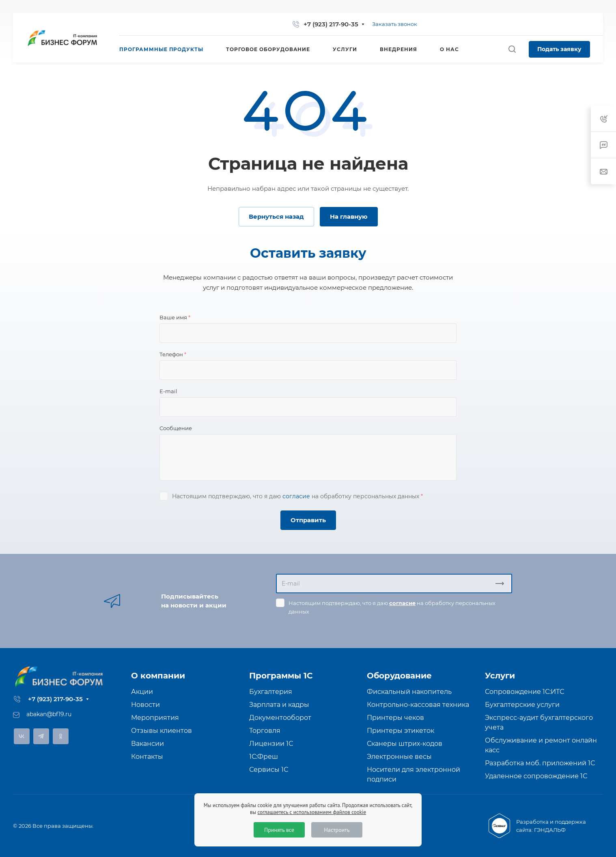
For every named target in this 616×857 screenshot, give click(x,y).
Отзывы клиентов (162, 731)
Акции (142, 692)
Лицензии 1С (271, 744)
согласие (296, 496)
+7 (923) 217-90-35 (331, 24)
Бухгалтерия (271, 692)
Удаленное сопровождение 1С (536, 776)
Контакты (147, 757)
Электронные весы (399, 757)
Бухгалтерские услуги (522, 705)
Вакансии (148, 744)
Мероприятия (155, 718)
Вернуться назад (276, 216)
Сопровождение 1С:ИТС (524, 692)
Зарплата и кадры (279, 705)
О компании (158, 676)
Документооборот (280, 718)
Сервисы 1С (269, 770)
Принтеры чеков (395, 718)
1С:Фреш (264, 757)
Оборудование (399, 676)
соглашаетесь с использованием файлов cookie (312, 812)
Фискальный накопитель (409, 692)
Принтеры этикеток (401, 731)
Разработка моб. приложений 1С (540, 763)
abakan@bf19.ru (49, 714)
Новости (145, 705)
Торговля (265, 731)
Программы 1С (281, 676)
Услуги (500, 676)
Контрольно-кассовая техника (418, 705)
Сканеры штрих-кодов (405, 744)
